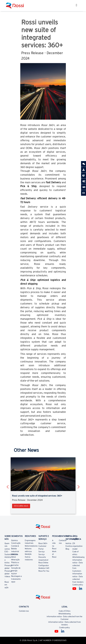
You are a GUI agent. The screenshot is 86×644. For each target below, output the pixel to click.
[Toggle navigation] (76, 6)
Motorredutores (31, 546)
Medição (28, 554)
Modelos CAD (44, 568)
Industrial (15, 551)
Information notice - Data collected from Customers (78, 565)
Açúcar (14, 574)
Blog (67, 549)
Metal (13, 557)
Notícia (68, 543)
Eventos (69, 546)
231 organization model (77, 546)
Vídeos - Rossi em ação (7, 582)
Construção (16, 543)
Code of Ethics (65, 611)
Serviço (42, 552)
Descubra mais (21, 506)
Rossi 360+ (43, 543)
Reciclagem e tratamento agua (17, 579)
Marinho (14, 554)
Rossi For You (44, 571)
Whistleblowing (78, 557)
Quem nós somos (7, 546)
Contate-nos (24, 611)
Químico (14, 540)
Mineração (15, 560)
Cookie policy (78, 585)
